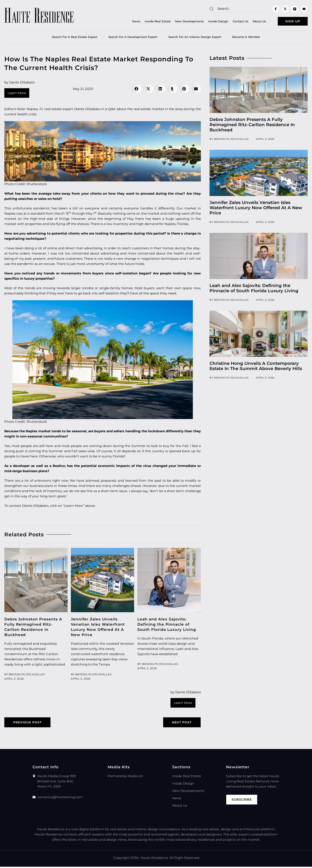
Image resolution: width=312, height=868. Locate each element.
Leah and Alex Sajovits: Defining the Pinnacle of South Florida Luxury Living (167, 625)
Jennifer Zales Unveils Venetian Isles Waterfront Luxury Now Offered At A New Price (256, 209)
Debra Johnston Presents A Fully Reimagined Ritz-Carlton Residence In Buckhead (252, 126)
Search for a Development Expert (133, 38)
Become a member (246, 38)
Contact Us (234, 22)
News (129, 22)
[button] (136, 90)
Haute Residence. (154, 859)
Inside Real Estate (151, 22)
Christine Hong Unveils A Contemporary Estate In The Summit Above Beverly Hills (256, 367)
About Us (252, 22)
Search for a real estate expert (75, 38)
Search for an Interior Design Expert (195, 38)
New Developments (183, 22)
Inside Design (211, 22)
